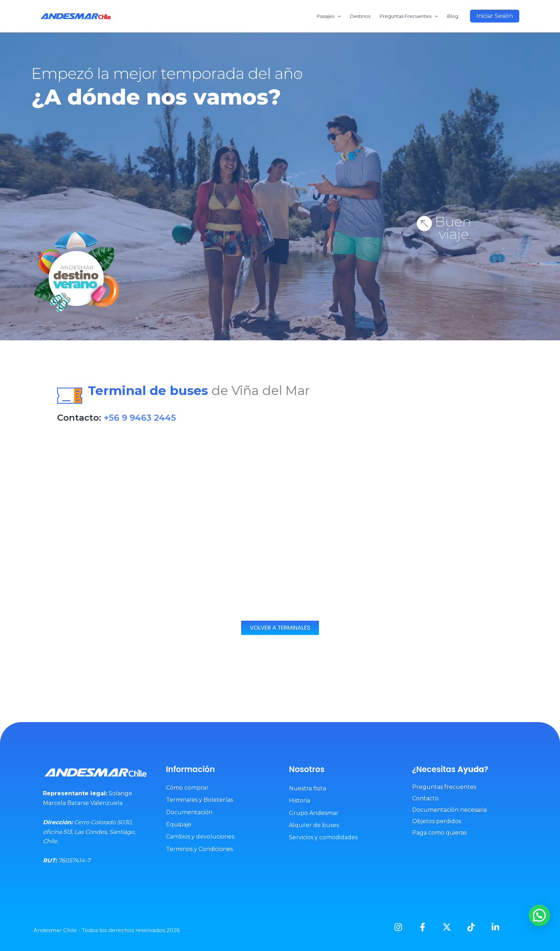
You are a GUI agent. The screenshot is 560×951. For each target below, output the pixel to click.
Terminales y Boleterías (199, 800)
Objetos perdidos (437, 821)
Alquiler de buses (314, 825)
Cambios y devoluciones (200, 837)
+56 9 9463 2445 (140, 418)
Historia (299, 800)
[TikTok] (471, 927)
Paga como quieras (439, 833)
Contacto (425, 798)
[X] (447, 927)
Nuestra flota (307, 788)
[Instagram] (398, 927)
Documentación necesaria (449, 810)
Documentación (189, 812)
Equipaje (179, 824)
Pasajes (329, 16)
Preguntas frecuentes (444, 787)
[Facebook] (422, 927)
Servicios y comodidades (323, 837)
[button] (495, 16)
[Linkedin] (495, 927)
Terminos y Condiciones (199, 849)
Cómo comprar (187, 788)
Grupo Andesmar (314, 813)
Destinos (360, 16)
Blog (453, 16)
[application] (337, 16)
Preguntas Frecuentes (409, 16)
